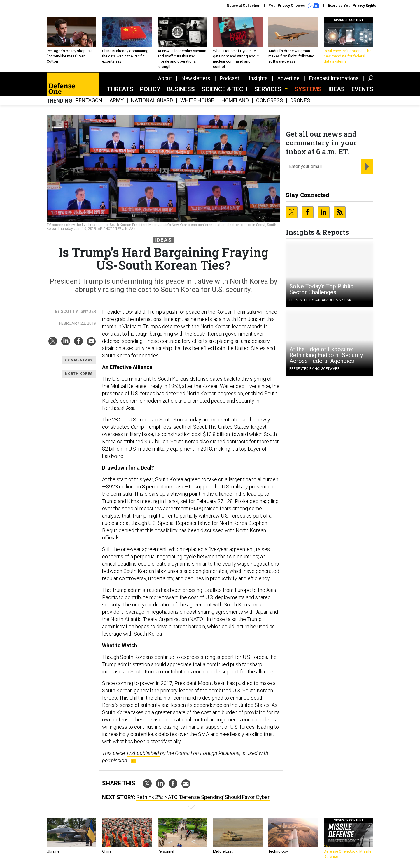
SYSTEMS (308, 89)
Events (362, 89)
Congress (269, 101)
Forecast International (334, 78)
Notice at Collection (243, 6)
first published (143, 753)
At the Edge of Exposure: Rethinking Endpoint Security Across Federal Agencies (326, 355)
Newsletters (196, 78)
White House (197, 101)
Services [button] (269, 89)
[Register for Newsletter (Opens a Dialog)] (367, 167)
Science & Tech (224, 89)
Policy (150, 89)
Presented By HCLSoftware (314, 369)
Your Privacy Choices (294, 6)
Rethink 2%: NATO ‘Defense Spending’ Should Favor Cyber (203, 797)
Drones (300, 101)
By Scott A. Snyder (76, 311)
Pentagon (89, 101)
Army (117, 101)
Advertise (288, 78)
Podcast (230, 78)
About (165, 78)
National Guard (152, 101)
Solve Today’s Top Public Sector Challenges (321, 289)
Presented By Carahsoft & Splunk (320, 300)
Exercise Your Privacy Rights (352, 6)
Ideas (337, 89)
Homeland (235, 101)
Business (181, 89)
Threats (120, 89)
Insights (258, 78)
